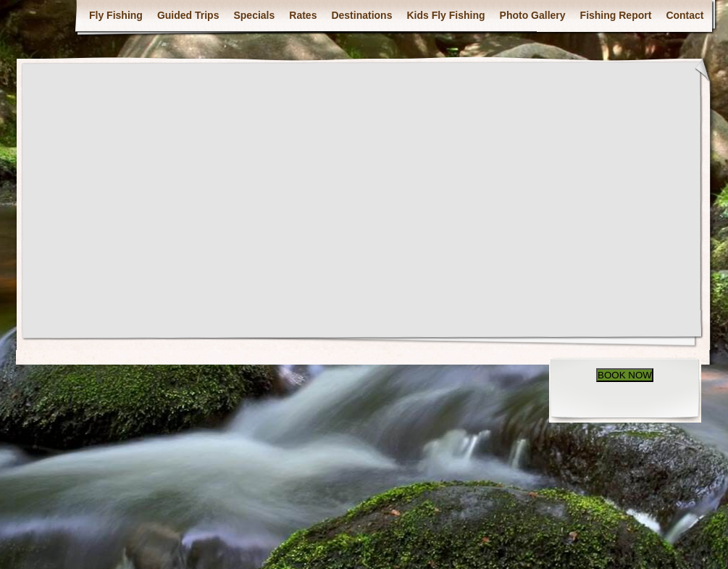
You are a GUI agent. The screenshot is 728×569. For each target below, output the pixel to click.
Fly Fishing (116, 15)
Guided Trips (188, 15)
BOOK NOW (625, 375)
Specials (254, 15)
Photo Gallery (533, 15)
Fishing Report (616, 15)
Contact (685, 15)
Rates (303, 15)
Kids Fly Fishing (445, 15)
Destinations (361, 15)
